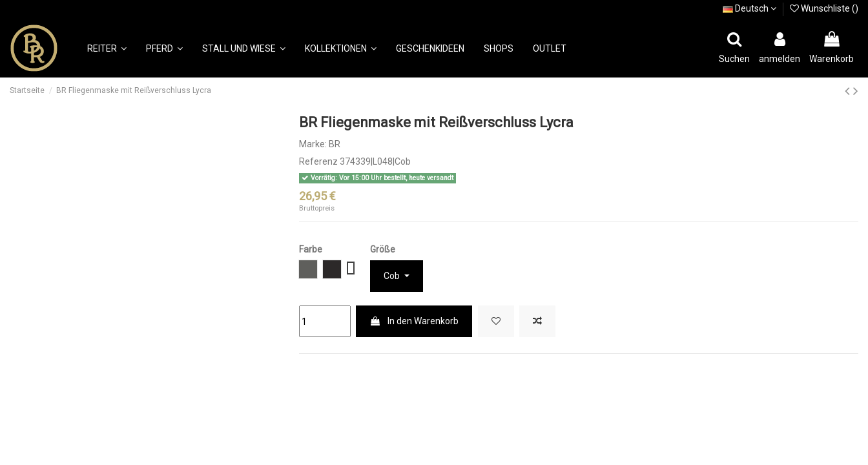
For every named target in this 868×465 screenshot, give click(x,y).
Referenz (318, 161)
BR (335, 144)
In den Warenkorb (414, 321)
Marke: (313, 144)
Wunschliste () (824, 8)
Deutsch (749, 8)
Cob (393, 276)
